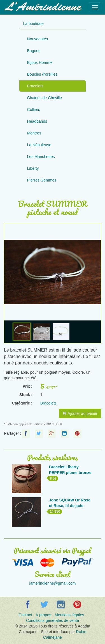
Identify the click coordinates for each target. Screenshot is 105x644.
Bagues (34, 51)
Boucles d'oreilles (42, 74)
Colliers (34, 110)
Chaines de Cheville (45, 98)
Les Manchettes (41, 157)
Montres (34, 133)
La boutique (33, 24)
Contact (25, 615)
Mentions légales (69, 615)
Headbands (37, 121)
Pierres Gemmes (42, 180)
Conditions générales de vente (53, 620)
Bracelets (35, 86)
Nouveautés (38, 39)
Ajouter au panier (80, 413)
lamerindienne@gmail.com (53, 583)
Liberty (33, 168)
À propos (43, 615)
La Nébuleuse (39, 145)
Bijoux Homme (40, 62)
